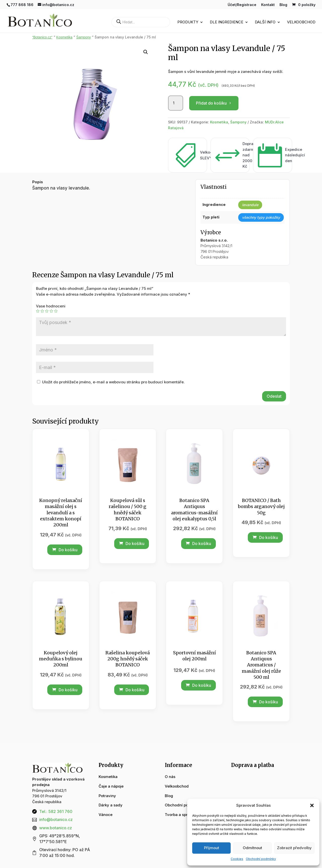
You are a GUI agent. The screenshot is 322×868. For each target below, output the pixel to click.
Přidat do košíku (211, 103)
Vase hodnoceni (51, 306)
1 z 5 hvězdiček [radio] (38, 311)
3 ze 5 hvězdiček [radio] (47, 311)
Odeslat (274, 396)
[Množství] (176, 103)
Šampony (84, 37)
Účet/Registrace (242, 5)
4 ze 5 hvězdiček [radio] (51, 311)
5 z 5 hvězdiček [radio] (56, 311)
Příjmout (212, 848)
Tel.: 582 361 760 (56, 811)
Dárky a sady (111, 805)
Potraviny (107, 796)
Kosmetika (64, 37)
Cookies (237, 859)
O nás (170, 777)
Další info (265, 22)
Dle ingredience (227, 22)
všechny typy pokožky (261, 217)
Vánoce (106, 815)
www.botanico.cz (56, 828)
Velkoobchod (301, 22)
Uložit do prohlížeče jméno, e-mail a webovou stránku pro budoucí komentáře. (113, 382)
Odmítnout (252, 848)
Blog (283, 5)
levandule (250, 205)
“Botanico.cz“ (42, 37)
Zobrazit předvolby (294, 848)
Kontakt (268, 5)
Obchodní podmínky (261, 859)
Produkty (188, 22)
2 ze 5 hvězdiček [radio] (42, 311)
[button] (312, 805)
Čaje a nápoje (111, 786)
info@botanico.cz (56, 819)
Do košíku (65, 550)
